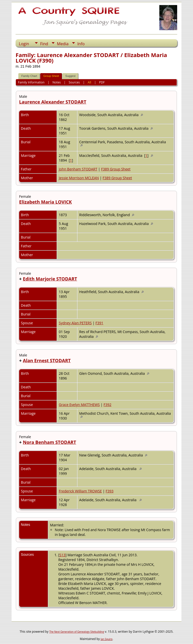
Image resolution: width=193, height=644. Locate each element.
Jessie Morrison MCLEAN (79, 178)
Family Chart (29, 76)
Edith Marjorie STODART (50, 279)
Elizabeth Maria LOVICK (45, 202)
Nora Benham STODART (50, 442)
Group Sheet (51, 76)
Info (81, 44)
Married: (57, 525)
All (89, 82)
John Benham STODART (78, 169)
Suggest (70, 76)
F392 (107, 405)
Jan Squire (106, 639)
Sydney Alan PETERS (75, 323)
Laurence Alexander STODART (53, 102)
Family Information (31, 82)
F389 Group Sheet (116, 169)
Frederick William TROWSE (80, 491)
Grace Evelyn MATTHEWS (79, 405)
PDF (102, 82)
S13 (63, 555)
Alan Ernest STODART (47, 360)
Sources (74, 82)
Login (24, 44)
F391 (99, 323)
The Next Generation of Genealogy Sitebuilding (77, 632)
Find (44, 44)
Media (63, 44)
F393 (109, 491)
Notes (57, 82)
